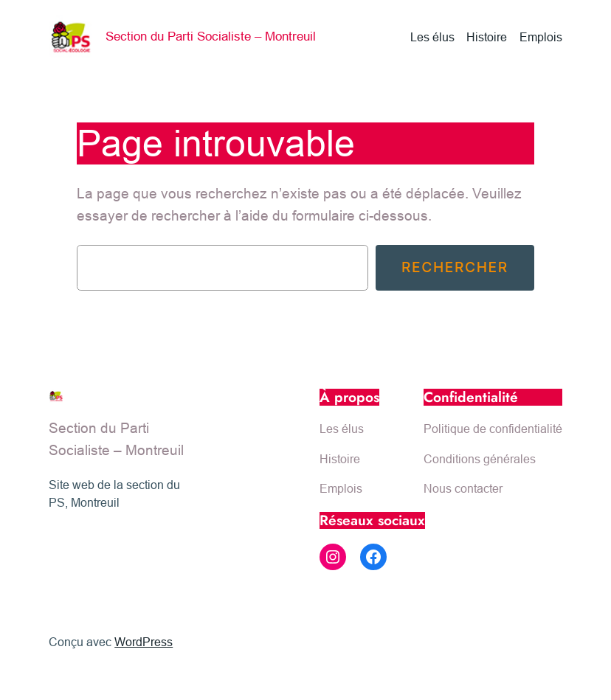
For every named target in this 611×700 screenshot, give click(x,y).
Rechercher (455, 267)
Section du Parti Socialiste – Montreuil (211, 37)
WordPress (144, 642)
